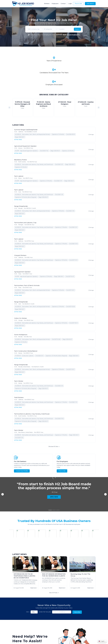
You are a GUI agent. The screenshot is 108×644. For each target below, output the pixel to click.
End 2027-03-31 (70, 273)
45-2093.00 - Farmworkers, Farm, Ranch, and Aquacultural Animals (32, 118)
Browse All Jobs (54, 430)
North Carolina (22, 145)
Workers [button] (47, 4)
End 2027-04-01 (70, 260)
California (21, 115)
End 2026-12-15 (59, 369)
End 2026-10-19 (19, 421)
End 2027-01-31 (73, 243)
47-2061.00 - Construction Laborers (24, 339)
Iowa (20, 175)
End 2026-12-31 (40, 339)
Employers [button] (56, 4)
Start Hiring (18, 605)
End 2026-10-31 (59, 148)
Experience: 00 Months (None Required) (26, 181)
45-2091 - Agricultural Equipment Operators (26, 134)
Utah (20, 287)
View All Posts (54, 543)
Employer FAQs (49, 625)
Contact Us (72, 625)
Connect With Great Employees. (68, 35)
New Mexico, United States (25, 416)
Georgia (20, 304)
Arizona (20, 131)
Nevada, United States (24, 350)
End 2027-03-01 (74, 306)
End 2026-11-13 (73, 385)
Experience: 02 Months (58, 273)
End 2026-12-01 (73, 211)
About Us (40, 625)
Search (77, 29)
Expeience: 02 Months (68, 134)
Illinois (20, 162)
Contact (63, 4)
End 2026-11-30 (70, 194)
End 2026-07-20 (44, 134)
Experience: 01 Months (61, 211)
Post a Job (62, 454)
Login (70, 4)
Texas (20, 257)
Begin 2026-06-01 (20, 120)
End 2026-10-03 (73, 227)
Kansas (20, 336)
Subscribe (77, 562)
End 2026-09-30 (71, 118)
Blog (66, 625)
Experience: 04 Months (58, 118)
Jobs (34, 625)
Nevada (20, 192)
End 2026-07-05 (59, 402)
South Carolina (22, 399)
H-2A (16, 115)
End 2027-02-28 (70, 290)
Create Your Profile (22, 454)
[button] (99, 91)
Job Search (90, 4)
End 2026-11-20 (59, 178)
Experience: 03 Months (46, 164)
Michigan (21, 208)
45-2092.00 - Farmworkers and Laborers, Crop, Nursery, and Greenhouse (34, 148)
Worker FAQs (59, 625)
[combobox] (50, 29)
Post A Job (78, 4)
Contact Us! (31, 605)
